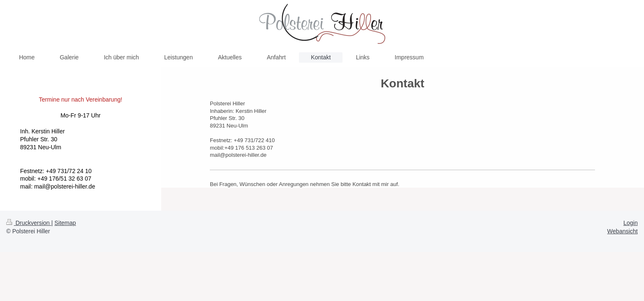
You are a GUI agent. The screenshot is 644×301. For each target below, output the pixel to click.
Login (631, 223)
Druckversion (29, 223)
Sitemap (65, 223)
